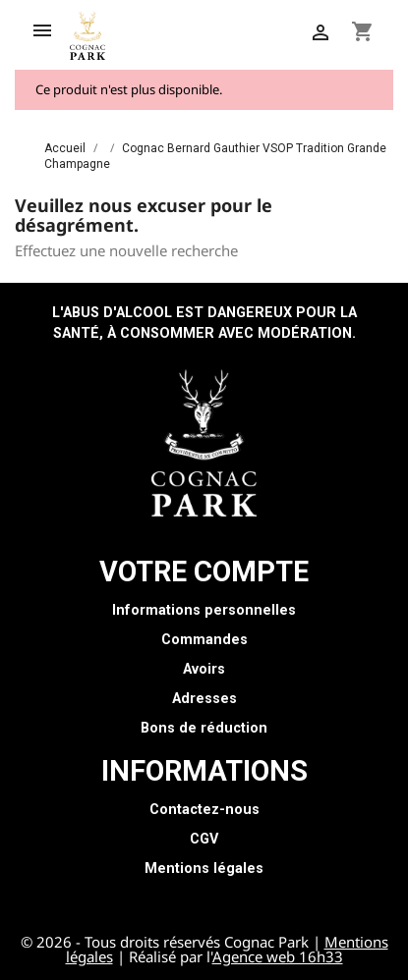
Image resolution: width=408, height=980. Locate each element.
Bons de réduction (204, 728)
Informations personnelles (204, 610)
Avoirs (204, 669)
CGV (204, 839)
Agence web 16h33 (278, 956)
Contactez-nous (204, 810)
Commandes (204, 640)
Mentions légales (204, 869)
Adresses (204, 699)
